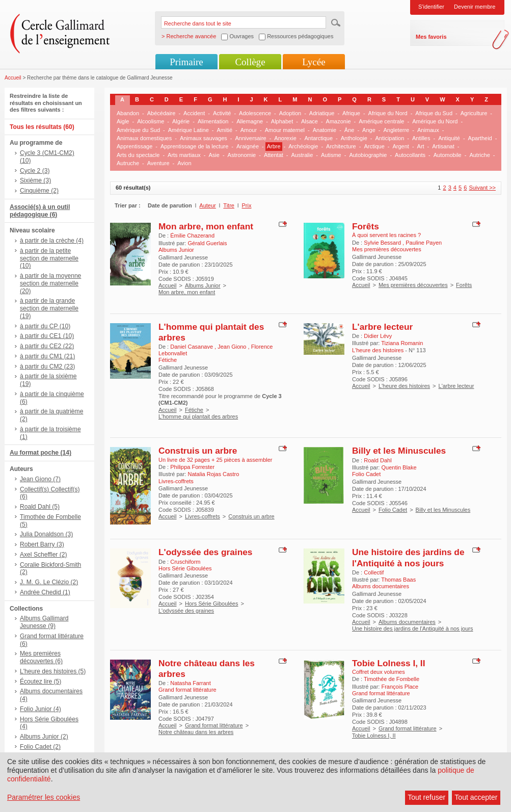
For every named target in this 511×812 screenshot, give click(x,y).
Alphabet (282, 121)
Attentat (274, 155)
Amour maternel (285, 130)
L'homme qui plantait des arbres (198, 416)
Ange (369, 130)
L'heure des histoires (404, 386)
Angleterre (396, 130)
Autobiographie (368, 155)
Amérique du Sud (138, 130)
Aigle (123, 121)
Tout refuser (426, 797)
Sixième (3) (35, 180)
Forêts (366, 226)
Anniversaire (251, 138)
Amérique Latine (189, 130)
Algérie (181, 121)
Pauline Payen (424, 243)
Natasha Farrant (190, 683)
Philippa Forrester (192, 467)
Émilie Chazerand (192, 235)
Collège (250, 62)
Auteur (207, 205)
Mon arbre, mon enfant (206, 226)
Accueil (13, 78)
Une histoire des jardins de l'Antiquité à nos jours (408, 557)
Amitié (224, 130)
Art (421, 146)
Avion (184, 163)
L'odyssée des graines (205, 552)
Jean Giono (233, 347)
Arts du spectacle (138, 155)
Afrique (351, 113)
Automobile (448, 155)
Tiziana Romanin (402, 343)
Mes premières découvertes (413, 285)
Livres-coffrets (203, 516)
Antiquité (449, 138)
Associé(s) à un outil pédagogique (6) (40, 211)
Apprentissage (135, 146)
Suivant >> (482, 188)
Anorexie (285, 138)
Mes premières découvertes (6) (41, 657)
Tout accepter (476, 797)
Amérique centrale (381, 121)
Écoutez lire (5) (41, 682)
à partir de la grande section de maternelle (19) (49, 308)
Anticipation (389, 138)
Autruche (128, 163)
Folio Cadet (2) (40, 747)
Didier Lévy (378, 336)
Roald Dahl (378, 460)
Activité (222, 113)
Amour (249, 130)
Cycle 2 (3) (35, 171)
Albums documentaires (407, 622)
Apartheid (480, 138)
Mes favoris (431, 37)
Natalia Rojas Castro (213, 474)
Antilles (421, 138)
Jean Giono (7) (40, 479)
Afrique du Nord (388, 113)
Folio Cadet (393, 510)
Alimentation (213, 121)
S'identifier (431, 7)
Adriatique (322, 113)
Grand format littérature (214, 725)
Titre (229, 205)
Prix (247, 205)
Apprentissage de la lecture (194, 146)
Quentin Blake (399, 467)
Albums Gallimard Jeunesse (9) (44, 622)
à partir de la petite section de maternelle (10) (49, 258)
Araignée (248, 146)
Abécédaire (162, 113)
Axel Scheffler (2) (44, 555)
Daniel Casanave (192, 347)
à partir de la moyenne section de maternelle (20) (50, 283)
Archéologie (303, 146)
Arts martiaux (184, 155)
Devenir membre (475, 7)
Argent (400, 146)
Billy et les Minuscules (399, 451)
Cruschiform (185, 562)
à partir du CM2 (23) (47, 366)
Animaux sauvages (204, 138)
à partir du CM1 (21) (47, 356)
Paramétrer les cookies (44, 797)
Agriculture (474, 113)
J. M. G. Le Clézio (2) (49, 582)
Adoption (290, 113)
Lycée (314, 62)
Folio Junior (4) (41, 709)
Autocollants (410, 155)
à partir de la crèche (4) (52, 241)
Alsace (310, 121)
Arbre (274, 146)
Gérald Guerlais (207, 243)
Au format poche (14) (41, 453)
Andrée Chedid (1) (45, 592)
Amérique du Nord (435, 121)
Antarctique (318, 138)
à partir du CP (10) (45, 326)
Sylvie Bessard (383, 243)
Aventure (158, 163)
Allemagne (250, 121)
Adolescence (255, 113)
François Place (400, 687)
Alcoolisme (151, 121)
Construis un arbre (198, 451)
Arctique (374, 146)
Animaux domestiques (144, 138)
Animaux (428, 130)
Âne (349, 130)
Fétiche (194, 410)
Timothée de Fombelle (392, 679)
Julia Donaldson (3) (46, 534)
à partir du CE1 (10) (47, 336)
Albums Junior (203, 285)
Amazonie (339, 121)
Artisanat (443, 146)
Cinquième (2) (39, 191)
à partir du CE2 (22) (47, 346)
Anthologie (354, 138)
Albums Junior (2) (44, 737)
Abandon (128, 113)
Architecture (341, 146)
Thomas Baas (398, 580)
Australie (302, 155)
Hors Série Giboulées (212, 604)
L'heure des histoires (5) (53, 671)
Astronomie (242, 155)
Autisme (331, 155)
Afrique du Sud (434, 113)
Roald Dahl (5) (40, 507)
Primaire (186, 62)
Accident (194, 113)
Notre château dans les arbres (196, 732)
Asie (214, 155)
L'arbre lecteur (382, 327)
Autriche (479, 155)
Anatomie (325, 130)
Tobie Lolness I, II (388, 663)
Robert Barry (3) (42, 544)
